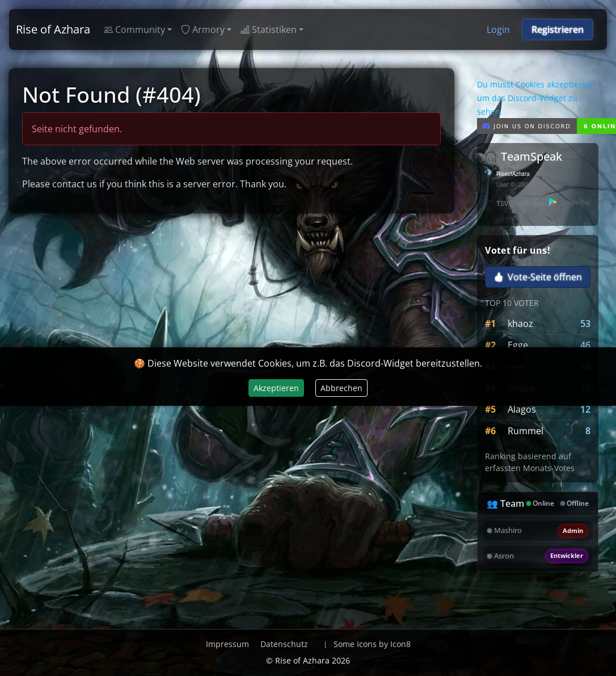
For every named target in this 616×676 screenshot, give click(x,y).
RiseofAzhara (513, 174)
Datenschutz (284, 644)
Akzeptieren (276, 388)
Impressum (227, 644)
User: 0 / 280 (512, 185)
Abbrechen (341, 388)
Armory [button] (203, 30)
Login (498, 30)
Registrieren (558, 30)
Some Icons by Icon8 (372, 644)
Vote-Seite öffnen (538, 277)
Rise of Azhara (53, 29)
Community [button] (134, 30)
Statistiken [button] (269, 30)
